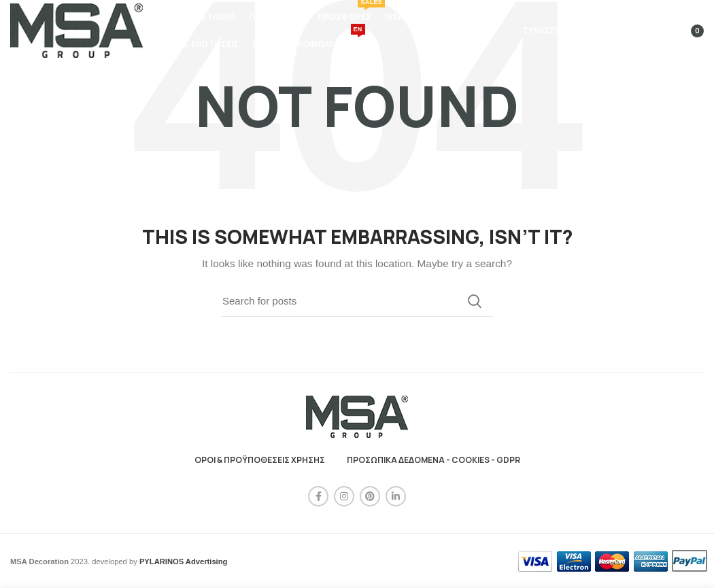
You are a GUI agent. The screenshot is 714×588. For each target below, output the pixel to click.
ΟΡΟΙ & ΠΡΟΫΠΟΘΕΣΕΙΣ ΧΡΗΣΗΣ (260, 460)
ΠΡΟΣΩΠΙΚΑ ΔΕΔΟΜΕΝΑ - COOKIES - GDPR (434, 460)
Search (475, 301)
